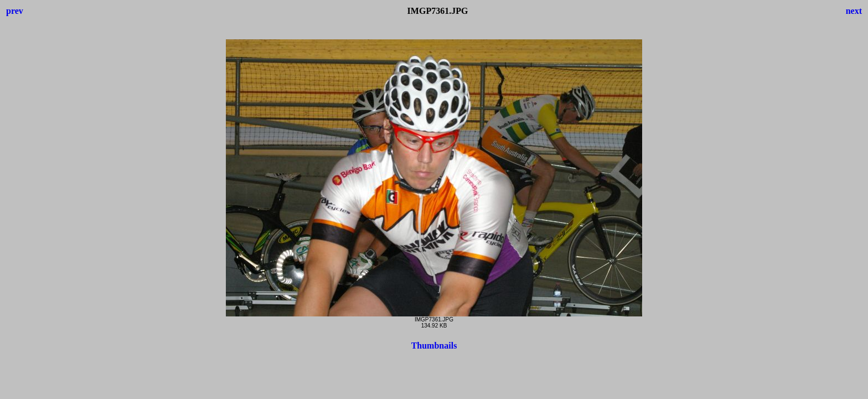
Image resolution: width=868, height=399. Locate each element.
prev (15, 11)
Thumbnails (434, 346)
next (854, 11)
